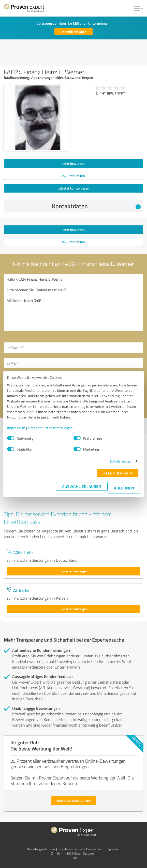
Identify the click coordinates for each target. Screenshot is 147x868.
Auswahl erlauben (82, 486)
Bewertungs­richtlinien (41, 849)
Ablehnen (124, 488)
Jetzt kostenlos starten (73, 800)
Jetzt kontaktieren (74, 188)
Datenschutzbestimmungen (50, 428)
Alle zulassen (118, 473)
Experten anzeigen (74, 571)
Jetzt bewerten (73, 163)
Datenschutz (94, 849)
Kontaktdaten (96, 206)
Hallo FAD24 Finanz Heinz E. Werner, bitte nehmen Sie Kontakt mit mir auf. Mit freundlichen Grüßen (73, 303)
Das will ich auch (74, 32)
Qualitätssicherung (70, 849)
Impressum (16, 428)
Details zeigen (121, 461)
